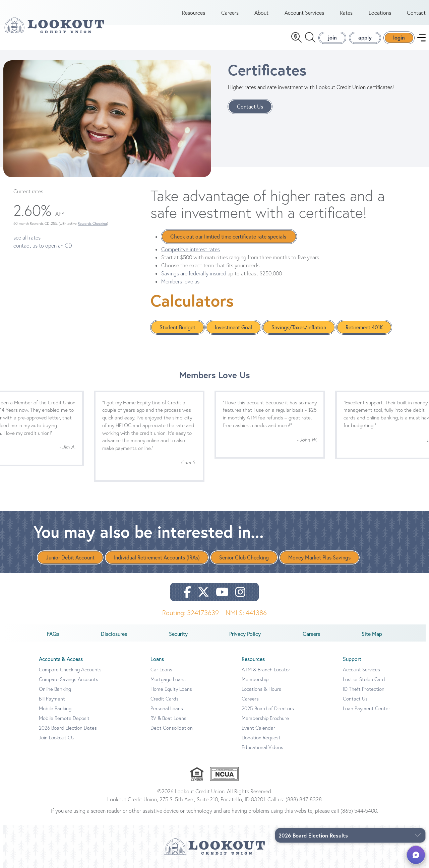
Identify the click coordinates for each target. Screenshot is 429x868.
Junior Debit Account (70, 557)
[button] (416, 855)
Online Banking (55, 689)
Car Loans (161, 670)
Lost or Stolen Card (364, 679)
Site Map (372, 634)
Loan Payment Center (366, 708)
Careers (230, 13)
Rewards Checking (92, 223)
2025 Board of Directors (268, 708)
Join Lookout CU (57, 738)
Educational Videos (262, 747)
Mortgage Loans (168, 679)
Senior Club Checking (244, 557)
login (399, 37)
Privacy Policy (245, 634)
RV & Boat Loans (168, 718)
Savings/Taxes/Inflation (299, 327)
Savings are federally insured (194, 273)
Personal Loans (167, 708)
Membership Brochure (265, 718)
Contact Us (250, 107)
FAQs (53, 634)
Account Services (304, 13)
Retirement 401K (364, 327)
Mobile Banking (55, 708)
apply (365, 37)
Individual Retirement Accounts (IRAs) (157, 557)
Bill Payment (52, 699)
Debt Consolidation (172, 728)
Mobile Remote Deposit (64, 718)
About (261, 13)
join (332, 37)
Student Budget (177, 327)
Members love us (180, 281)
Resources (194, 13)
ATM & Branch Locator (266, 670)
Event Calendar (258, 728)
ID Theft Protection (364, 689)
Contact (416, 13)
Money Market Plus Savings (319, 557)
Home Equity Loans (171, 689)
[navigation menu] (421, 38)
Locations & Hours (261, 689)
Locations (380, 13)
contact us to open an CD (43, 246)
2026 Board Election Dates (68, 728)
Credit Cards (165, 699)
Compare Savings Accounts (69, 679)
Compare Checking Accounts (70, 670)
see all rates (27, 238)
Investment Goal (233, 327)
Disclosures (114, 634)
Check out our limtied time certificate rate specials (229, 237)
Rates (346, 13)
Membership (255, 679)
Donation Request (261, 738)
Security (178, 634)
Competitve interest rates (191, 249)
